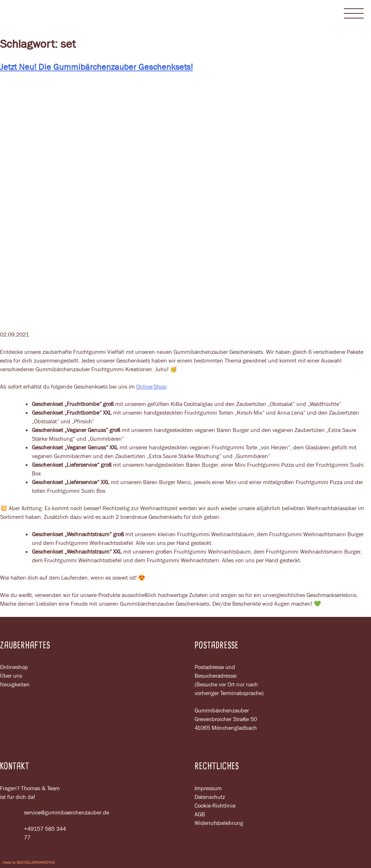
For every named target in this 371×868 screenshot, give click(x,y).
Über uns (11, 676)
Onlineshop (14, 667)
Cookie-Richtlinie (215, 806)
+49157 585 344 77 (33, 833)
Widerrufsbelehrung (219, 823)
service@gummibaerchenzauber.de (36, 813)
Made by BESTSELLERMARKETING (29, 862)
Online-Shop (151, 387)
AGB (200, 814)
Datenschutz (210, 797)
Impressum (208, 788)
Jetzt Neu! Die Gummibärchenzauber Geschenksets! (96, 67)
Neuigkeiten (15, 684)
